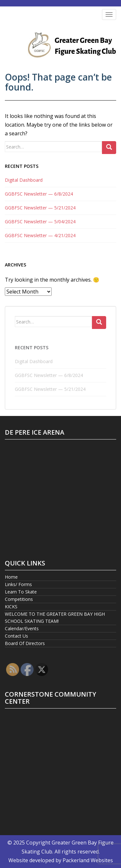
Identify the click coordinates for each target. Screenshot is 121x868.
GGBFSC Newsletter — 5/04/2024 (40, 222)
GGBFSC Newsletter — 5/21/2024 (40, 208)
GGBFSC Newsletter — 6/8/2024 (39, 194)
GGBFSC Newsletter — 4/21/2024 (40, 235)
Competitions (19, 599)
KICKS (11, 607)
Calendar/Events (22, 628)
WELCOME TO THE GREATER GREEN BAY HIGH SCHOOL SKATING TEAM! (55, 617)
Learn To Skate (21, 592)
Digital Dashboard (24, 180)
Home (11, 577)
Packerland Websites (88, 860)
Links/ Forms (18, 584)
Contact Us (16, 636)
